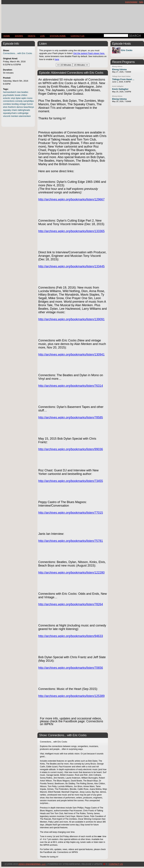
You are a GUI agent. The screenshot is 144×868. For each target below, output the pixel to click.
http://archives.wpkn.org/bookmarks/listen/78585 (71, 417)
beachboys (29, 107)
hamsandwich (10, 92)
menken (15, 116)
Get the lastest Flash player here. (89, 53)
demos (20, 107)
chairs (14, 110)
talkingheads (24, 110)
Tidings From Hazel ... (123, 79)
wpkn (24, 98)
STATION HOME (58, 36)
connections (9, 101)
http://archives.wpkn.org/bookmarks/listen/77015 (71, 513)
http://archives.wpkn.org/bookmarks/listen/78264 (71, 604)
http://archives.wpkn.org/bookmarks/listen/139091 (71, 319)
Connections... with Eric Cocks (18, 53)
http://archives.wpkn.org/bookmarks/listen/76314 (71, 386)
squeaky (7, 110)
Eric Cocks (127, 50)
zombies (7, 104)
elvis (5, 107)
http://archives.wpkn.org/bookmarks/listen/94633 (71, 636)
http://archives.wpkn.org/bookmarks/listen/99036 (71, 449)
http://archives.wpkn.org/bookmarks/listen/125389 (71, 696)
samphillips (28, 101)
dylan (18, 98)
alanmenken (25, 116)
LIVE (42, 36)
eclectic (7, 98)
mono (30, 98)
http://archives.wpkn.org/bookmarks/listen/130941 (71, 355)
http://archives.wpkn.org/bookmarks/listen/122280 (71, 573)
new (19, 92)
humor (30, 104)
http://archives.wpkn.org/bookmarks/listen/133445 (71, 266)
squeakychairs (10, 113)
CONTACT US (78, 36)
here (57, 59)
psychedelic (9, 95)
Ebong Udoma (117, 66)
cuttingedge (23, 113)
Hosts (32, 36)
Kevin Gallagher (118, 86)
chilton (24, 95)
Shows (19, 36)
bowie (18, 95)
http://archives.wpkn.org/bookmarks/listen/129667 (71, 199)
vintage (23, 104)
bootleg (15, 104)
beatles (25, 92)
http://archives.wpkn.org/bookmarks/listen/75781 (71, 541)
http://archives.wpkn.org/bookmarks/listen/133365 (71, 231)
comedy (19, 101)
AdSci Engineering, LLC (32, 864)
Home (7, 36)
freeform (12, 107)
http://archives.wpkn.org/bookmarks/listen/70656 (71, 668)
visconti (7, 116)
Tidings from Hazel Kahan (121, 76)
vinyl (13, 98)
